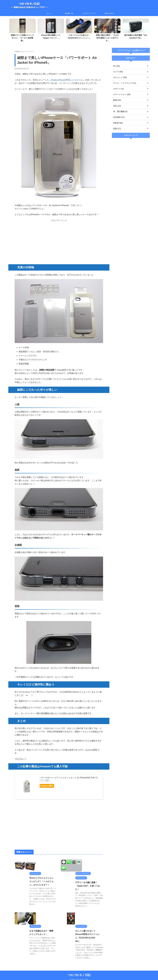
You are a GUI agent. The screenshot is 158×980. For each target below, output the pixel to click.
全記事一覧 (69, 13)
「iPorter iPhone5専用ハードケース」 (66, 77)
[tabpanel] (22, 30)
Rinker (47, 777)
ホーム (49, 13)
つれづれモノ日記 (79, 972)
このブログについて (89, 13)
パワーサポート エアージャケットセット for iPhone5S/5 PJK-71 (69, 775)
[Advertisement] (59, 237)
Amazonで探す (48, 783)
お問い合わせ (109, 13)
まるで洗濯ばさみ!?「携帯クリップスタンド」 (34, 940)
